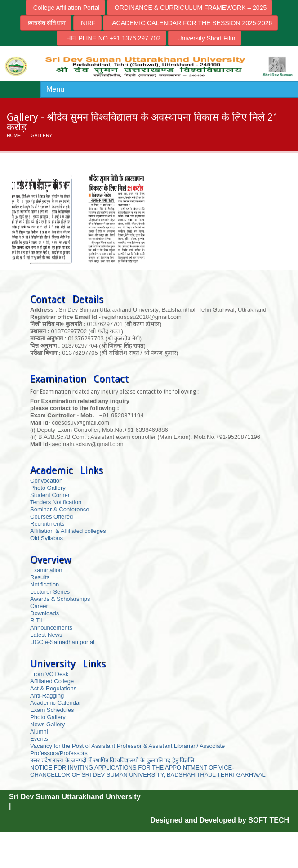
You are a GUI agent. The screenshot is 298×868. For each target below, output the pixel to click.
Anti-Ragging (47, 696)
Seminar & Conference (60, 509)
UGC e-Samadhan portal (62, 642)
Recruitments (47, 524)
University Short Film (205, 38)
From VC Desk (49, 674)
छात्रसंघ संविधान (46, 23)
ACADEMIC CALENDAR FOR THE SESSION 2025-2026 (190, 23)
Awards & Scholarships (60, 599)
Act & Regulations (53, 688)
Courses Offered (51, 517)
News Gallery (47, 724)
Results (40, 577)
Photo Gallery (48, 488)
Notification (44, 584)
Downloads (44, 613)
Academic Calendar (56, 703)
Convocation (46, 481)
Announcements (51, 628)
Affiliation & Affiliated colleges (68, 531)
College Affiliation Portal (66, 8)
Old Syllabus (47, 538)
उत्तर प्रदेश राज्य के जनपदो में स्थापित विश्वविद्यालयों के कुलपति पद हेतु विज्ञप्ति (112, 760)
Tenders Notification (56, 502)
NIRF (87, 23)
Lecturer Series (50, 592)
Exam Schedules (52, 710)
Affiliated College (52, 681)
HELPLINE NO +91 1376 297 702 (111, 38)
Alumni (39, 732)
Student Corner (50, 495)
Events (39, 739)
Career (39, 606)
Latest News (46, 635)
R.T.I (36, 620)
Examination (46, 570)
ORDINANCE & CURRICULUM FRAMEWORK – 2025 (190, 8)
